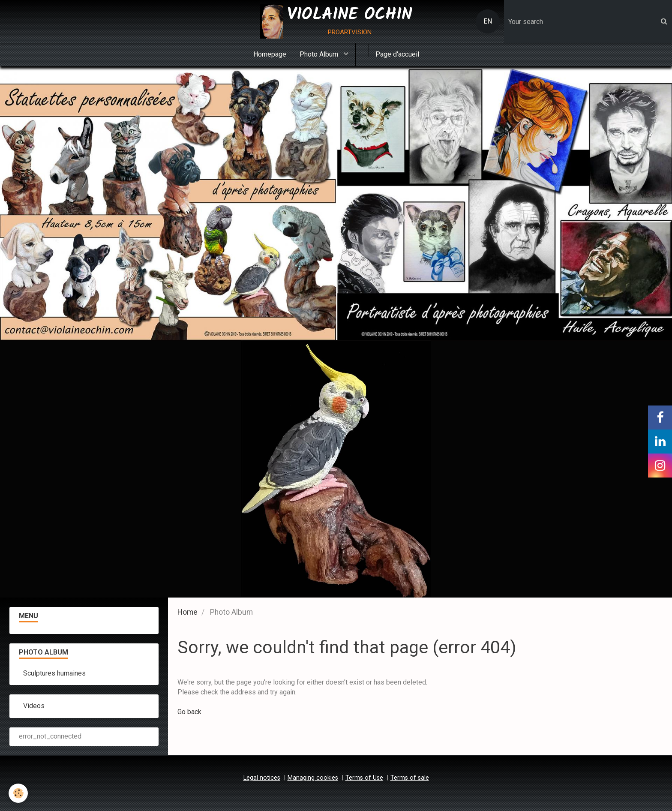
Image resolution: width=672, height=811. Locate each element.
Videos (34, 706)
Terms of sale (410, 778)
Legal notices (262, 778)
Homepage (270, 54)
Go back (189, 712)
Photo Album (320, 54)
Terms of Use (364, 778)
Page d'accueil (397, 54)
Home (187, 612)
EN (488, 21)
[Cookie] (18, 793)
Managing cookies (313, 778)
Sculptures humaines (54, 673)
